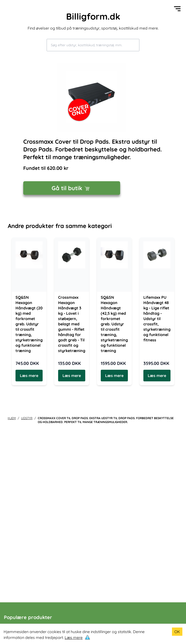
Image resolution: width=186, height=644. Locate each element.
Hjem (12, 418)
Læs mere (74, 637)
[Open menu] (177, 9)
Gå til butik (72, 188)
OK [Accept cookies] (177, 632)
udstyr (27, 418)
